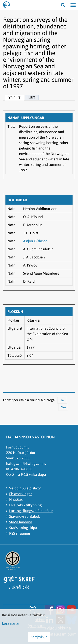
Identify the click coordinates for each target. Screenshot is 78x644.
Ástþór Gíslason (35, 241)
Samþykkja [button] (39, 637)
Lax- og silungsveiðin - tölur (31, 511)
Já (62, 400)
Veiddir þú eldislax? (25, 488)
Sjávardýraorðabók (25, 516)
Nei (63, 407)
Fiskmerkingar (21, 494)
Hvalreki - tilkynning (25, 505)
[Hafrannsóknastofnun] (8, 5)
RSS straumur (20, 533)
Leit (32, 98)
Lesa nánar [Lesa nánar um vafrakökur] (11, 623)
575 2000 (22, 458)
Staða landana (21, 522)
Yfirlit (14, 98)
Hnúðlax (16, 499)
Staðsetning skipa (23, 528)
